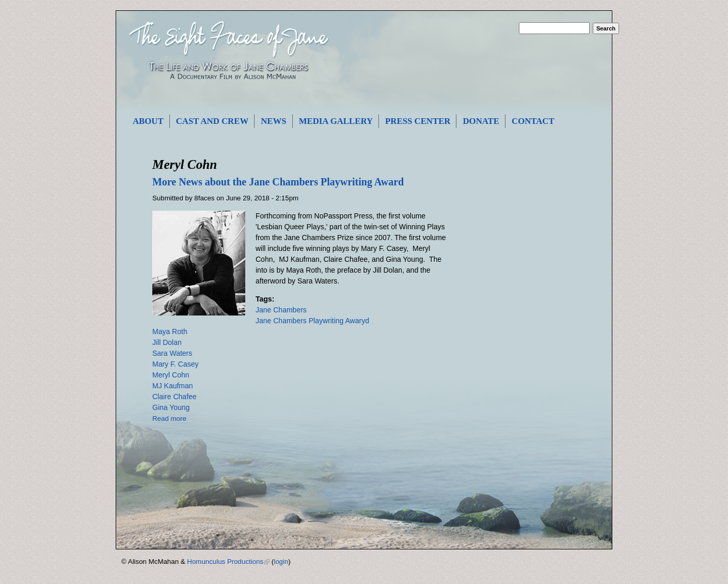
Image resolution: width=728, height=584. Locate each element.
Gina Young (171, 407)
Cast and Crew (212, 121)
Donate (481, 121)
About (148, 121)
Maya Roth (170, 332)
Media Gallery (336, 121)
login (281, 562)
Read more (169, 419)
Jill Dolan (167, 342)
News (273, 121)
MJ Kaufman (173, 386)
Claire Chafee (175, 397)
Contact (533, 121)
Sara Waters (172, 353)
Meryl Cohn (171, 375)
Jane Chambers (281, 310)
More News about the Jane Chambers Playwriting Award (278, 182)
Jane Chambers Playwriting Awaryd (312, 321)
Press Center (418, 121)
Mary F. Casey (175, 364)
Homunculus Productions (228, 562)
